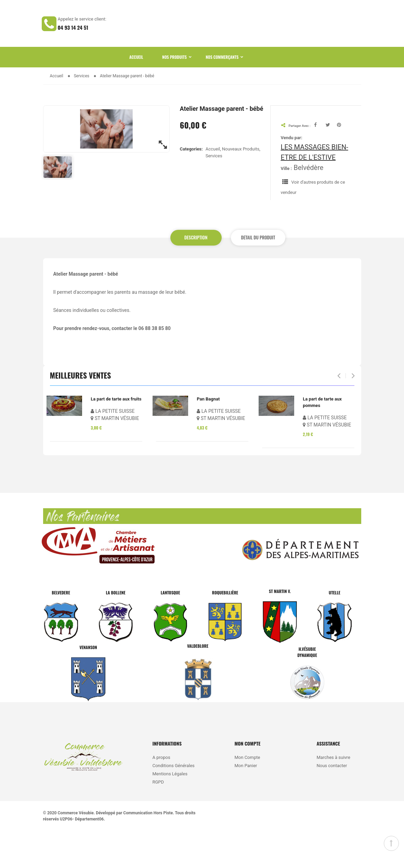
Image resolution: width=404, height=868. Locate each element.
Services (214, 193)
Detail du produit (254, 274)
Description (196, 274)
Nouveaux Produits (241, 186)
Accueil (136, 94)
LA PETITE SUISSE (113, 448)
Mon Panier (246, 803)
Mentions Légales (170, 811)
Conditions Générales (174, 803)
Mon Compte (247, 794)
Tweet (332, 161)
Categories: (191, 185)
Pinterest (343, 161)
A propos (161, 794)
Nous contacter (332, 803)
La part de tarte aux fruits (116, 436)
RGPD (158, 819)
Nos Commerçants (222, 94)
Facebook (320, 161)
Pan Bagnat (208, 436)
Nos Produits (174, 94)
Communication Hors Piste (148, 850)
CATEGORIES (269, 42)
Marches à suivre (333, 794)
